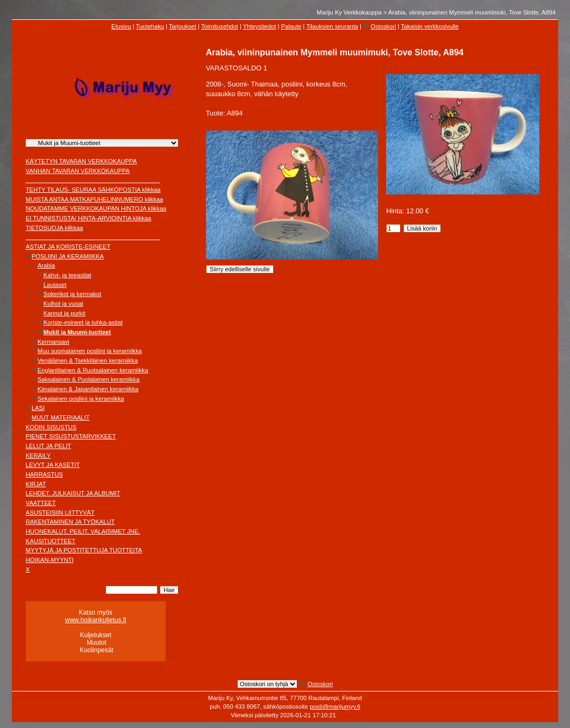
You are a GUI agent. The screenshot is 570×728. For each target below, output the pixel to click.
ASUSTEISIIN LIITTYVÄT (60, 513)
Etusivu (121, 26)
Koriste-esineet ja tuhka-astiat (83, 322)
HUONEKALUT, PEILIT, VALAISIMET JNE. (83, 531)
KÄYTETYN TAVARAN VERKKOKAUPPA (81, 161)
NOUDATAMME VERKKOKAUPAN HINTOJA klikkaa (96, 208)
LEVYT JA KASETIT (53, 465)
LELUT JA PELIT (48, 446)
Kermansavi (54, 342)
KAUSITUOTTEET (51, 541)
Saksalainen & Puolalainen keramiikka (89, 379)
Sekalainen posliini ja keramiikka (81, 399)
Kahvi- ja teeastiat (67, 275)
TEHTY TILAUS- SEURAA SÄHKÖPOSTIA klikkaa (93, 190)
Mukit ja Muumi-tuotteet (77, 332)
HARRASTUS (44, 474)
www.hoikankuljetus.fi (96, 620)
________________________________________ (93, 180)
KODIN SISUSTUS (51, 427)
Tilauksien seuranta (332, 26)
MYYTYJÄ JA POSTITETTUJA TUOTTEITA (84, 550)
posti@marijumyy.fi (335, 707)
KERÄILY (38, 456)
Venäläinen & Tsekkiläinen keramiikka (88, 361)
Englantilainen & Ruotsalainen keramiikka (93, 370)
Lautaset (55, 285)
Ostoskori (383, 26)
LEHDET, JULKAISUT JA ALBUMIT (73, 493)
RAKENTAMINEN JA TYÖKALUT (70, 522)
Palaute (291, 26)
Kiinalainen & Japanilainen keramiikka (88, 389)
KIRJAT (36, 484)
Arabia (46, 265)
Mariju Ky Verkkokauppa (349, 12)
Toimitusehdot (220, 26)
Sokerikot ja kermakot (73, 294)
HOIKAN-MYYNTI (50, 560)
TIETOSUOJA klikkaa (55, 228)
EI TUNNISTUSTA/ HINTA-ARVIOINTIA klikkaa (89, 218)
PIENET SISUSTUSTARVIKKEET (71, 436)
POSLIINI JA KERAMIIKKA (68, 256)
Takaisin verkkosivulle (430, 26)
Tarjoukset (183, 26)
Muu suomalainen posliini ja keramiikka (90, 351)
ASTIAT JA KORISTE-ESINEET (68, 247)
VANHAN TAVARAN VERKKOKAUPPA (78, 171)
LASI (38, 408)
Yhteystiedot (260, 26)
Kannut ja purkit (65, 313)
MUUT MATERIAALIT (61, 417)
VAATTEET (41, 503)
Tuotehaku (150, 26)
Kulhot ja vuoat (63, 304)
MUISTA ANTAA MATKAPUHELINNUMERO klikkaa (95, 199)
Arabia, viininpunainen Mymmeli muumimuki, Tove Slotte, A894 (472, 12)
